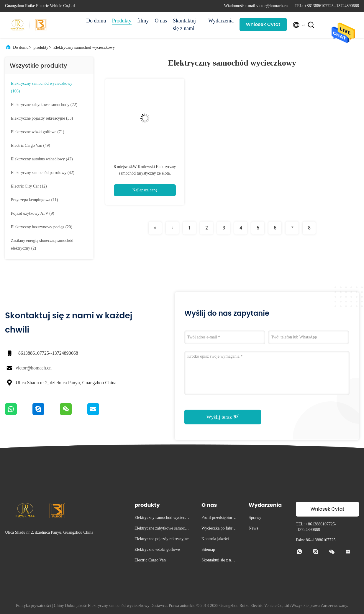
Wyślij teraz (223, 417)
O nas (161, 21)
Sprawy (255, 518)
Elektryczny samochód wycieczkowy (84, 47)
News (253, 528)
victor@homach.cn (34, 368)
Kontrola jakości (215, 539)
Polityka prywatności (33, 606)
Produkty (122, 21)
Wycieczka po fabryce (219, 529)
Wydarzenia (221, 21)
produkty (41, 47)
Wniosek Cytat (263, 24)
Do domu (96, 21)
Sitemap (208, 549)
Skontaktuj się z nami (184, 25)
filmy (143, 21)
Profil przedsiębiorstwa (218, 518)
